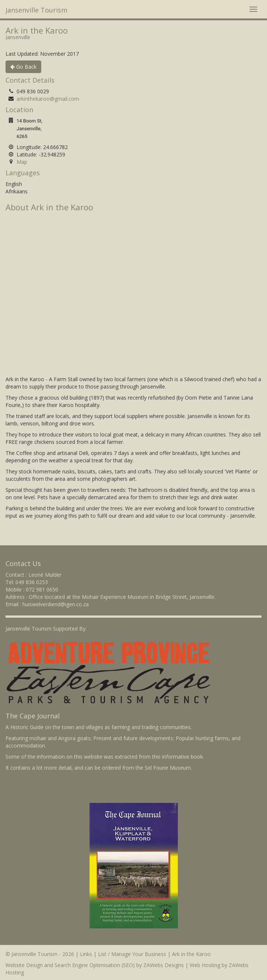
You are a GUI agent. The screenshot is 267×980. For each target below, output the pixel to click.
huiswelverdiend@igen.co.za (56, 604)
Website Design (24, 965)
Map (22, 162)
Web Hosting (205, 965)
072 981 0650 (42, 589)
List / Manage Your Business (132, 954)
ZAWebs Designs (164, 965)
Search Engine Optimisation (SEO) (95, 965)
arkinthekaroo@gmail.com (48, 99)
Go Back (23, 67)
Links (86, 954)
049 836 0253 (32, 582)
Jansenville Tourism (36, 10)
